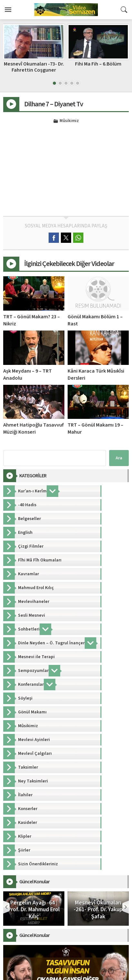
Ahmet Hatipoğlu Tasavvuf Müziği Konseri (33, 428)
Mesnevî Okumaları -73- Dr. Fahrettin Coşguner (98, 67)
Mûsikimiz (69, 121)
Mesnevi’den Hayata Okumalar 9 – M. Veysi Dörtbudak (34, 70)
